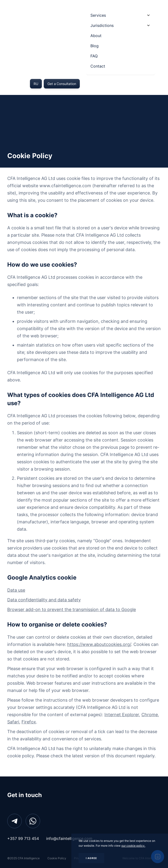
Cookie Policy (57, 858)
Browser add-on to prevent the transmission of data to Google (72, 609)
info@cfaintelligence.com (69, 838)
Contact (98, 66)
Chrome (150, 715)
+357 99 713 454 (23, 838)
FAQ (94, 56)
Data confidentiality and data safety (44, 600)
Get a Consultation (62, 84)
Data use (16, 590)
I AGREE (91, 858)
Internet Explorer (122, 715)
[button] (121, 15)
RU (36, 84)
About (96, 36)
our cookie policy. (133, 846)
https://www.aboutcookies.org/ (99, 644)
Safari (13, 722)
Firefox (29, 722)
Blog (95, 46)
